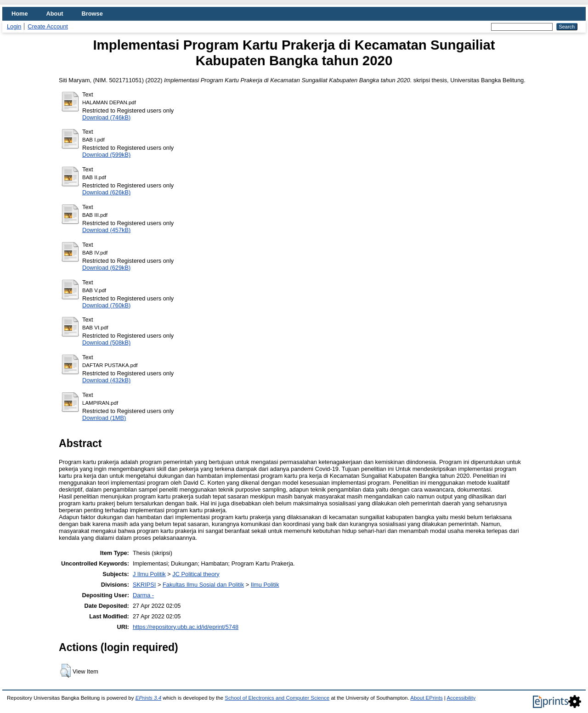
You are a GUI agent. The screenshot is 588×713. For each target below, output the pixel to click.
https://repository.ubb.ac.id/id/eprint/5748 (186, 627)
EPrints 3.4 (148, 698)
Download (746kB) (106, 117)
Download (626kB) (106, 192)
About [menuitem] (55, 14)
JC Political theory (196, 574)
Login (14, 26)
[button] (65, 671)
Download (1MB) (104, 418)
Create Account (48, 26)
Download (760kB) (106, 305)
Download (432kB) (106, 380)
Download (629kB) (106, 268)
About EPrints (426, 698)
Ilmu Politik (265, 585)
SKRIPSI (144, 585)
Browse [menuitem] (92, 14)
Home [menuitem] (20, 14)
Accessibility (461, 698)
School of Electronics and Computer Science (277, 698)
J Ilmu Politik (149, 574)
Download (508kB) (106, 342)
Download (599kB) (106, 155)
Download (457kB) (106, 230)
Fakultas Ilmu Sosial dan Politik (203, 585)
